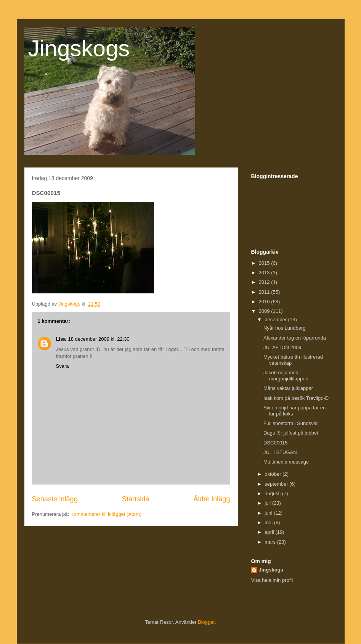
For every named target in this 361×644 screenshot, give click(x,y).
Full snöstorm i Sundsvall (291, 423)
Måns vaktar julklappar (288, 388)
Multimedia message (286, 462)
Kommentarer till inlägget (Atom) (106, 514)
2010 (265, 302)
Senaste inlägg (55, 499)
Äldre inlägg (212, 499)
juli (268, 503)
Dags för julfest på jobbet (291, 433)
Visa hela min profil (272, 580)
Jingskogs (79, 48)
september (277, 484)
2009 (265, 311)
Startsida (136, 499)
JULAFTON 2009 (282, 347)
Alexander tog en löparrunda (295, 338)
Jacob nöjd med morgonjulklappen (286, 376)
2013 (265, 273)
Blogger (206, 622)
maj (269, 522)
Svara (63, 366)
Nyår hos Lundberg (285, 328)
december (276, 320)
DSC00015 (276, 443)
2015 (265, 263)
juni (269, 513)
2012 (265, 282)
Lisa (61, 339)
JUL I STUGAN (280, 452)
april (270, 532)
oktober (274, 474)
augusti (273, 493)
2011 (265, 292)
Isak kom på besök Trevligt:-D (296, 398)
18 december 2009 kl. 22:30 (99, 339)
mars (271, 542)
